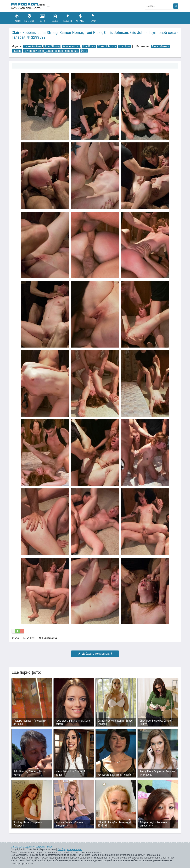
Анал (155, 46)
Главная (17, 18)
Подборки (68, 18)
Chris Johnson (107, 46)
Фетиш (165, 46)
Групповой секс (34, 51)
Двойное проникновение (62, 51)
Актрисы (80, 18)
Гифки (93, 18)
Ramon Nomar (71, 46)
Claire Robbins (33, 46)
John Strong (52, 46)
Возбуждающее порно (70, 849)
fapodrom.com (28, 6)
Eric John (125, 46)
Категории (30, 18)
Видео (55, 18)
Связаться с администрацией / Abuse (32, 847)
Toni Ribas (89, 46)
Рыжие (17, 51)
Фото (42, 18)
